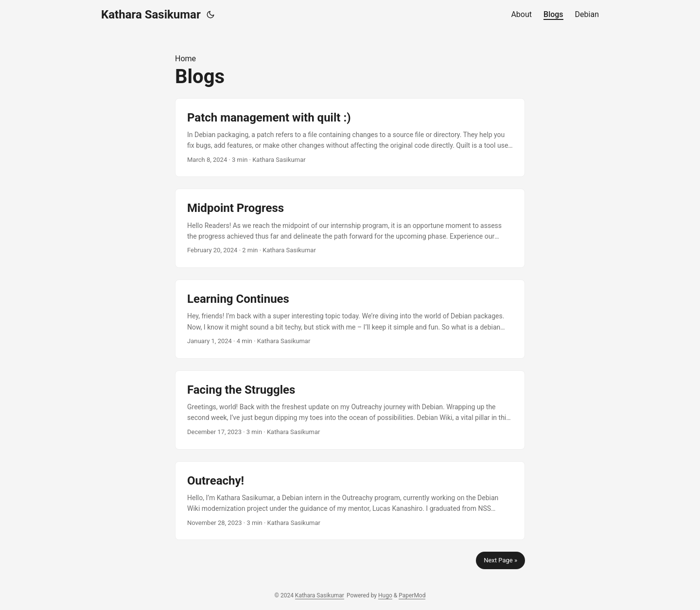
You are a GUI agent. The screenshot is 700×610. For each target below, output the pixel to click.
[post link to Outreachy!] (350, 501)
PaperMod (412, 595)
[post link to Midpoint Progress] (350, 228)
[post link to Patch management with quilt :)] (350, 138)
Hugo (385, 595)
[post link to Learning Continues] (350, 319)
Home (185, 59)
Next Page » (500, 560)
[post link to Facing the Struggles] (350, 410)
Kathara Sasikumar (151, 15)
